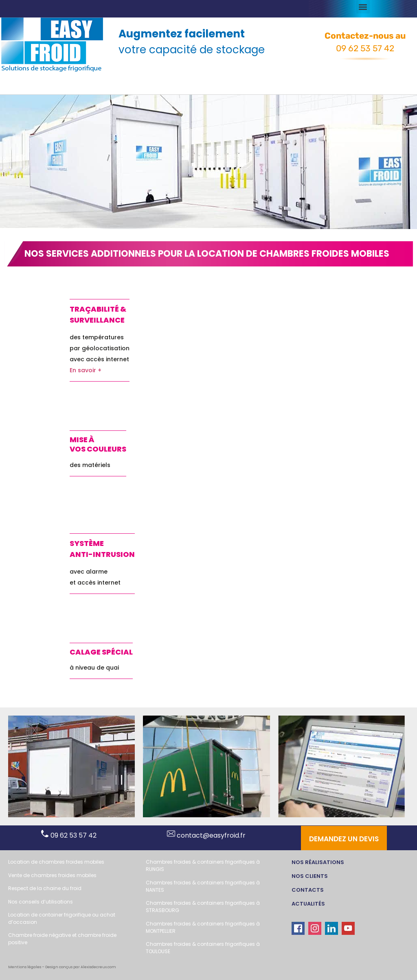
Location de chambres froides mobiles (56, 862)
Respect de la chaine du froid (45, 888)
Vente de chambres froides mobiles (52, 875)
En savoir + (86, 370)
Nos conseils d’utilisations (41, 902)
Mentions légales (25, 967)
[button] (363, 7)
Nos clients (310, 876)
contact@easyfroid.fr (206, 835)
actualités (308, 904)
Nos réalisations (318, 862)
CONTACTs (308, 890)
